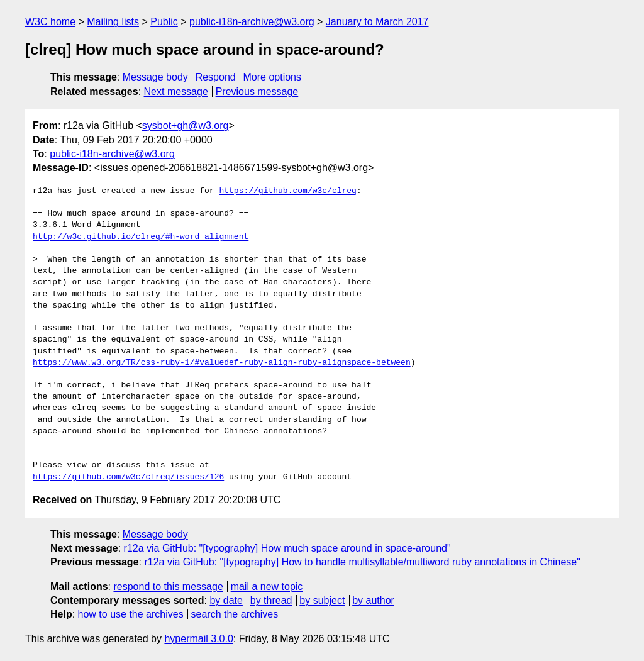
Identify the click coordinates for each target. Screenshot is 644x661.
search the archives (235, 614)
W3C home (50, 22)
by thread (271, 600)
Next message (176, 92)
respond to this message (168, 586)
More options (273, 77)
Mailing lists (113, 22)
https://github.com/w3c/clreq (287, 191)
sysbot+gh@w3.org (186, 125)
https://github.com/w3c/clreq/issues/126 (128, 477)
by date (226, 600)
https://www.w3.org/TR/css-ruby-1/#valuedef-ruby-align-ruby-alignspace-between (222, 363)
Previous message (257, 92)
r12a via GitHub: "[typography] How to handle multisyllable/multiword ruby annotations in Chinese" (362, 562)
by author (373, 600)
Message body (155, 77)
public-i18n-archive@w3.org (252, 22)
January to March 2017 (377, 22)
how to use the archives (131, 614)
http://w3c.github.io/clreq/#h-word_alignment (141, 237)
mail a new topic (267, 586)
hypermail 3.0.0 (198, 639)
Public (164, 22)
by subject (322, 600)
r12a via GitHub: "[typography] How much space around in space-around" (287, 548)
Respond (216, 77)
